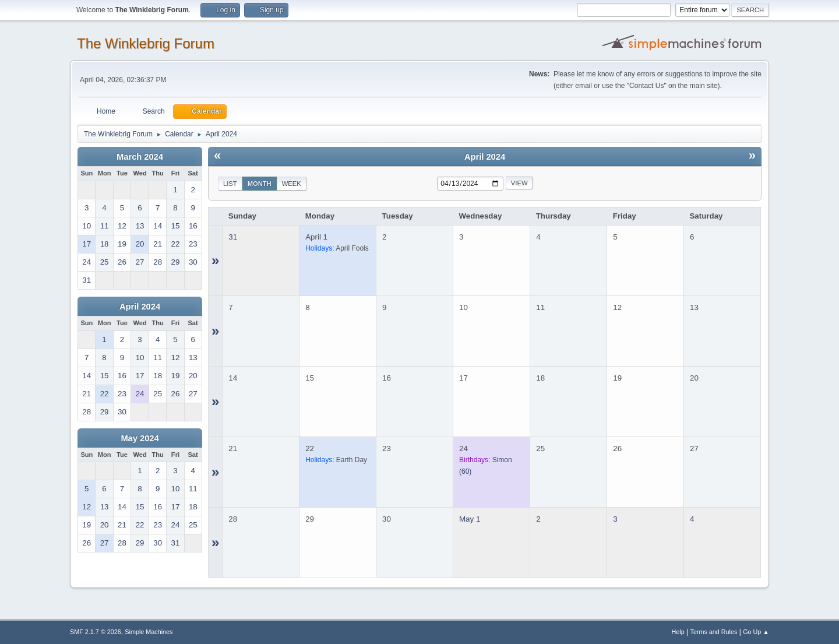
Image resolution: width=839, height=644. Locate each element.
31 (233, 237)
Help (678, 632)
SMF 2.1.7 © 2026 (96, 632)
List (230, 184)
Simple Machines (149, 632)
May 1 (470, 519)
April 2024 (140, 307)
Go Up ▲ (756, 632)
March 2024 (140, 157)
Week (292, 184)
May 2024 (140, 438)
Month (260, 184)
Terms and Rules (714, 632)
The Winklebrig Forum (146, 43)
